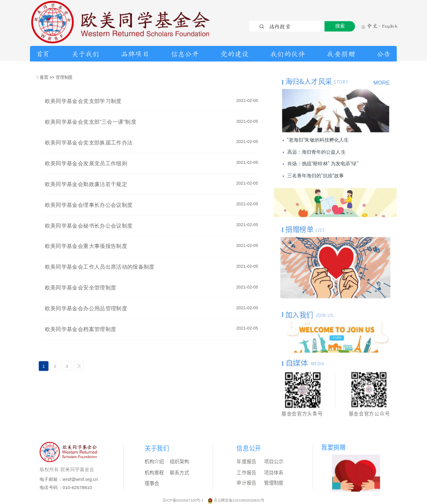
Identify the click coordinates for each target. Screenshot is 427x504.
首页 (43, 54)
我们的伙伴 (288, 54)
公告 (384, 54)
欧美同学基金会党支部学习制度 (83, 101)
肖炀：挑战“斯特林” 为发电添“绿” (323, 164)
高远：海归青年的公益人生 (317, 152)
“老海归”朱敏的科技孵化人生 (318, 140)
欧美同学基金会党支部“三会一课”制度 (91, 122)
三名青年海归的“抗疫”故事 (316, 176)
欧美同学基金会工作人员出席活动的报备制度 (100, 267)
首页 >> (48, 77)
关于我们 (86, 54)
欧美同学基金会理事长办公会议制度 (89, 205)
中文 (369, 26)
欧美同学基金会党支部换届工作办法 (89, 143)
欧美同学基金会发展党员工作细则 (86, 164)
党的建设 (235, 54)
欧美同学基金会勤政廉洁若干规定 (86, 184)
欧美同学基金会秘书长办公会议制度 (89, 225)
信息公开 (185, 54)
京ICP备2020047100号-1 (183, 500)
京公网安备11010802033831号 (239, 500)
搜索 (340, 26)
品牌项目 (135, 54)
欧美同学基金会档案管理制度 (81, 329)
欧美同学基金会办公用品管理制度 (86, 309)
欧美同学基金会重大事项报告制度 (86, 246)
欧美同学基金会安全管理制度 (81, 288)
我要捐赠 (341, 54)
